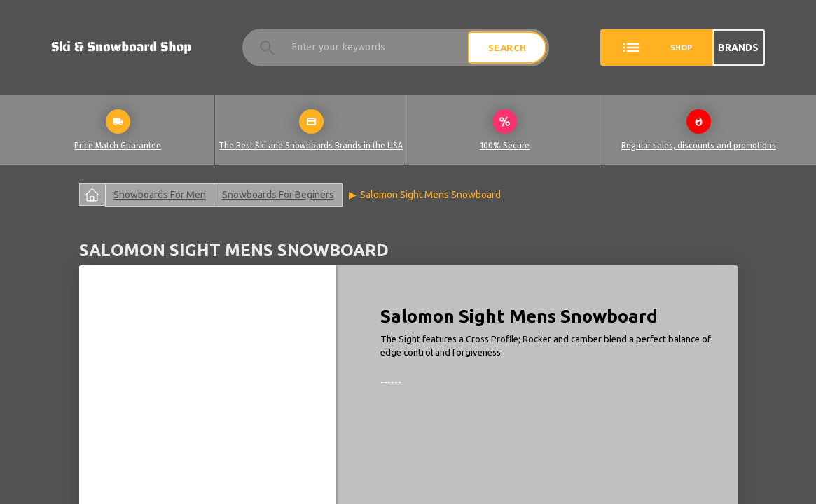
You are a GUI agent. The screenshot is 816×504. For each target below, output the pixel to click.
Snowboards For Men (160, 195)
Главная (92, 195)
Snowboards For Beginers (278, 195)
